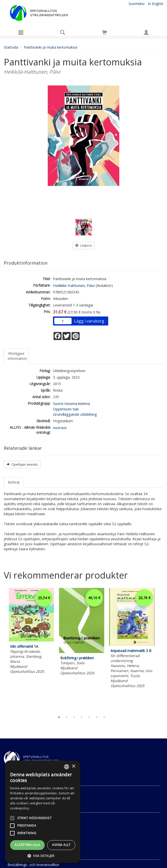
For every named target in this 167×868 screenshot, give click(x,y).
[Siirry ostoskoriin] (104, 32)
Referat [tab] (14, 482)
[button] (43, 856)
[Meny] (21, 32)
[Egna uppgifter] (146, 32)
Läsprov (84, 245)
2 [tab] (67, 717)
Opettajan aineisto (22, 464)
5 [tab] (89, 717)
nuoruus (60, 427)
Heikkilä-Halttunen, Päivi (74, 285)
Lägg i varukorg (89, 321)
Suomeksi (136, 4)
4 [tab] (82, 717)
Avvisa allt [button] (61, 845)
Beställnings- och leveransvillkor (33, 865)
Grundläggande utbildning (75, 414)
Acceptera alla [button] (27, 845)
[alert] (43, 812)
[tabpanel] (31, 632)
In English (156, 4)
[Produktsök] (63, 32)
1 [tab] (59, 717)
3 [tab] (74, 717)
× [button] (73, 766)
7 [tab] (104, 717)
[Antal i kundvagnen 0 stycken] (104, 33)
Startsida (11, 47)
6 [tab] (97, 717)
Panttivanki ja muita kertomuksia (50, 47)
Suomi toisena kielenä (71, 403)
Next (161, 649)
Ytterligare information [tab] (17, 356)
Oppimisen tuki (66, 409)
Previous (3, 649)
